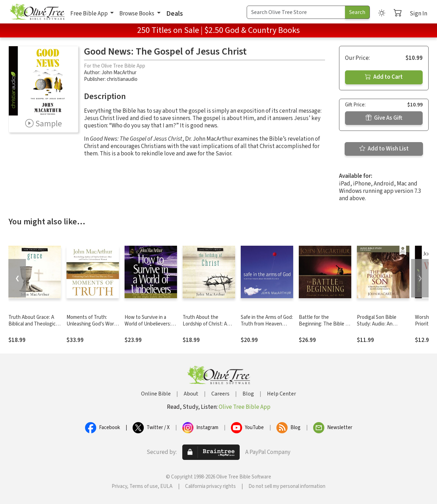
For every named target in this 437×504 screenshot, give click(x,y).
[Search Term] (296, 12)
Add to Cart (384, 77)
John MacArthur (119, 73)
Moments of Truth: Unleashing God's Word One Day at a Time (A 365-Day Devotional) (92, 327)
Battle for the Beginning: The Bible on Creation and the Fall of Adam (325, 327)
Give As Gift (384, 118)
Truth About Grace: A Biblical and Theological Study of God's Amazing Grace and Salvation (34, 327)
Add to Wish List (384, 149)
